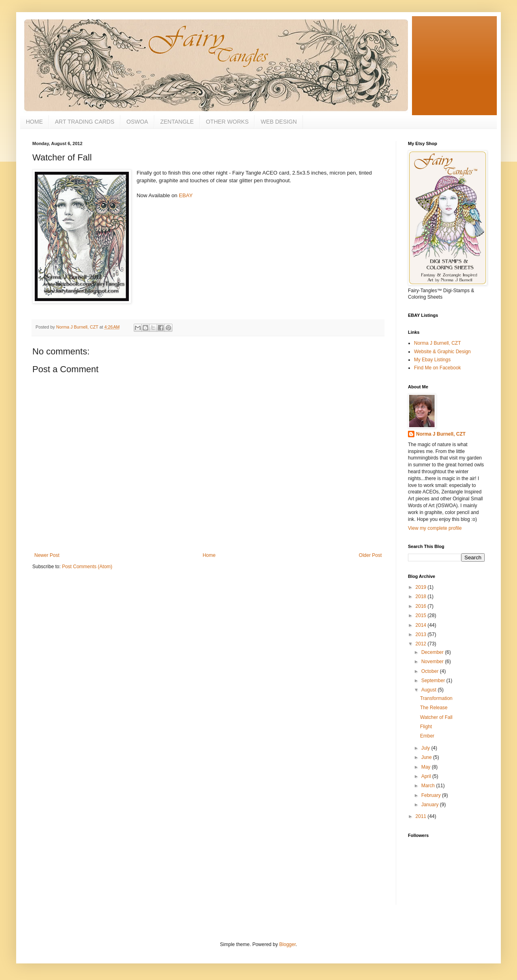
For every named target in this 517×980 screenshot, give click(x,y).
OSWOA (137, 122)
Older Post (370, 555)
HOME (34, 122)
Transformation (436, 698)
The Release (434, 708)
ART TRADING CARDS (85, 122)
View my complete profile (435, 528)
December (433, 652)
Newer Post (47, 555)
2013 (422, 634)
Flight (426, 727)
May (427, 767)
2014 (422, 625)
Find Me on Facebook (437, 368)
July (426, 748)
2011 (422, 816)
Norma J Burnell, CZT (437, 343)
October (431, 671)
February (432, 795)
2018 (422, 596)
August (430, 690)
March (429, 786)
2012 (422, 644)
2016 (422, 606)
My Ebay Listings (432, 360)
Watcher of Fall (436, 717)
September (434, 681)
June (427, 757)
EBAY (186, 195)
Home (209, 555)
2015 (422, 615)
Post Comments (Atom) (87, 567)
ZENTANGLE (177, 122)
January (431, 805)
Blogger (287, 944)
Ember (427, 736)
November (433, 662)
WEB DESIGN (278, 122)
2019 (422, 587)
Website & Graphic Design (442, 352)
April (427, 776)
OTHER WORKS (227, 122)
